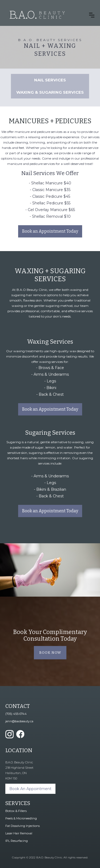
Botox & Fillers (16, 811)
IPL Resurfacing (17, 841)
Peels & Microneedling (21, 818)
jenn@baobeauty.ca (19, 721)
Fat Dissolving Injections (23, 826)
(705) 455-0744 (16, 714)
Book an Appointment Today (50, 231)
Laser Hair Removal (19, 833)
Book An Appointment (30, 789)
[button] (92, 15)
